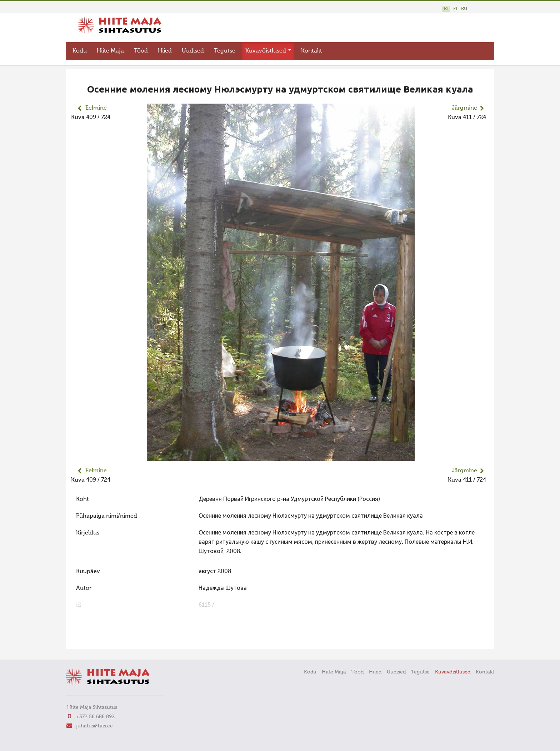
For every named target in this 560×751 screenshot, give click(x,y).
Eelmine (96, 106)
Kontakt (312, 49)
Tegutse (225, 49)
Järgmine (464, 106)
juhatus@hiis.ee (94, 723)
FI (455, 9)
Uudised (193, 49)
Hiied (165, 49)
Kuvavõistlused (268, 49)
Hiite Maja (110, 49)
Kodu (80, 49)
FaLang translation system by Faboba (96, 636)
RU (464, 9)
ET (447, 9)
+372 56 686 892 (95, 714)
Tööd (141, 49)
